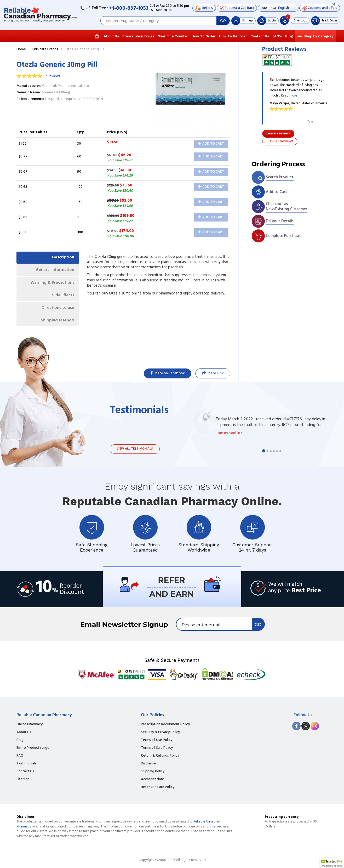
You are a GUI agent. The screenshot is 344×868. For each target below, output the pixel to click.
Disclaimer (149, 764)
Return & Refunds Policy (160, 756)
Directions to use (58, 309)
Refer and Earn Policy (158, 787)
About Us (111, 36)
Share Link (213, 373)
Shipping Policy (153, 771)
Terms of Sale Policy (157, 748)
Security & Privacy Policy (160, 732)
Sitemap (23, 779)
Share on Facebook (168, 373)
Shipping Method (57, 321)
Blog (289, 36)
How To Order (204, 36)
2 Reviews (53, 76)
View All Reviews (280, 141)
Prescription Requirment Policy (165, 724)
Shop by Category (319, 36)
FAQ (20, 756)
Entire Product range (33, 748)
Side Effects (63, 296)
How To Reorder (233, 36)
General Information (55, 270)
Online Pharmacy (30, 724)
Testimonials (26, 764)
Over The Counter (173, 36)
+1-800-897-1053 (129, 8)
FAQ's (277, 36)
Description (63, 258)
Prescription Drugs (138, 36)
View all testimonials (135, 449)
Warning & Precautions (52, 283)
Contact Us (260, 36)
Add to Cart (211, 144)
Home (21, 49)
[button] (332, 863)
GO (223, 21)
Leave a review (278, 134)
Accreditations (153, 779)
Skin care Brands (45, 49)
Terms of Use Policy (157, 740)
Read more (289, 96)
